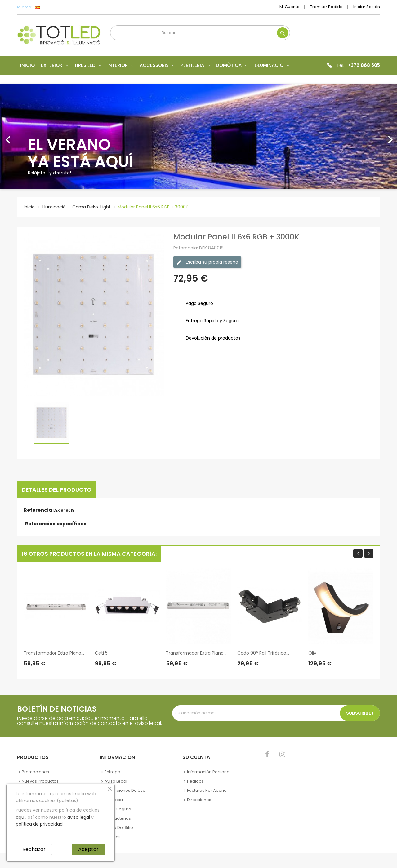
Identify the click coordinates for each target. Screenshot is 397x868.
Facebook (267, 754)
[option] (198, 137)
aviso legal (79, 817)
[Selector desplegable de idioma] (51, 7)
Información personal (209, 772)
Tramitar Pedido (326, 7)
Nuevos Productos (40, 781)
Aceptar (88, 849)
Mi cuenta (290, 7)
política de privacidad (39, 824)
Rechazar (34, 849)
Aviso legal (116, 781)
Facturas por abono (207, 790)
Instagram (282, 754)
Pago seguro (118, 809)
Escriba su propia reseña (207, 262)
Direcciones (199, 800)
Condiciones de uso (125, 790)
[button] (30, 137)
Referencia (38, 510)
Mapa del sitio (119, 828)
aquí (21, 817)
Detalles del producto (57, 490)
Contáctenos (118, 818)
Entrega (112, 772)
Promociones (35, 772)
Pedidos (195, 781)
